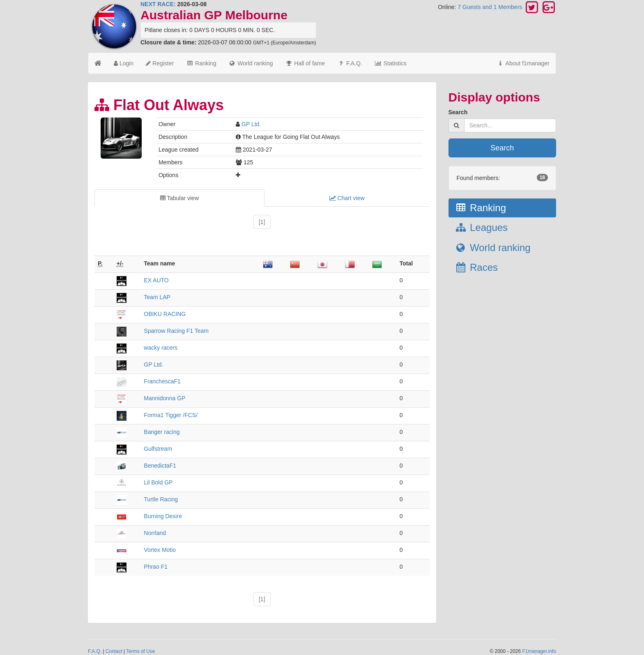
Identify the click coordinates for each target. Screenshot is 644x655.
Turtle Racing (161, 499)
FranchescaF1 (162, 381)
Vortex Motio (160, 550)
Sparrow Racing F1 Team (176, 331)
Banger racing (162, 432)
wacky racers (161, 348)
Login (124, 63)
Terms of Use (140, 651)
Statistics (391, 63)
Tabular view (179, 198)
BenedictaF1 (160, 466)
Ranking (201, 63)
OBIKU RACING (165, 314)
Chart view (347, 198)
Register (160, 63)
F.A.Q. (350, 63)
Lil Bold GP (158, 482)
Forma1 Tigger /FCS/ (171, 415)
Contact (114, 651)
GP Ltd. (251, 124)
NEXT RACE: (158, 4)
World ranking (251, 63)
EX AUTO (156, 280)
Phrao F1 (156, 567)
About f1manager (523, 63)
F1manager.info (539, 651)
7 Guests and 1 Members (491, 7)
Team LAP (157, 297)
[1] (262, 222)
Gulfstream (158, 449)
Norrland (155, 533)
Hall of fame (305, 63)
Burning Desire (163, 516)
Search (458, 112)
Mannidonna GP (164, 398)
